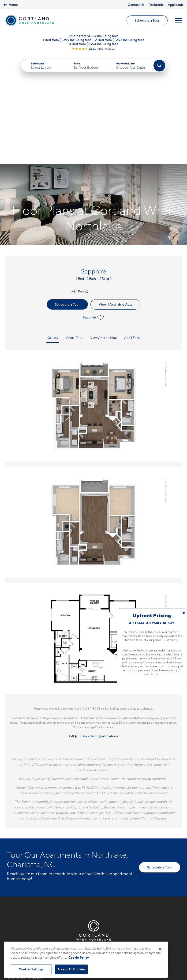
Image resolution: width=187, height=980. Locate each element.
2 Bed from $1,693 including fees (120, 40)
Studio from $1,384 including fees (93, 36)
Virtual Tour (74, 229)
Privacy (72, 939)
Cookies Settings (31, 969)
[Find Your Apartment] (159, 66)
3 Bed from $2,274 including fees (94, 44)
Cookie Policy (79, 958)
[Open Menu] (178, 21)
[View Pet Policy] (46, 880)
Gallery (53, 229)
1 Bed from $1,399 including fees (67, 40)
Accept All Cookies (71, 969)
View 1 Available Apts (115, 196)
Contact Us (136, 5)
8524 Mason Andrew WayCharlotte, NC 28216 (29, 866)
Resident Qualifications (101, 627)
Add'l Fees (80, 183)
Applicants (176, 5)
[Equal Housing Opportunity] (9, 880)
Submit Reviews (92, 939)
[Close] (160, 949)
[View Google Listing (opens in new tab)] (94, 50)
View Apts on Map (103, 229)
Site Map (114, 939)
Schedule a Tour (147, 21)
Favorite (94, 209)
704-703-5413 (20, 855)
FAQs (73, 627)
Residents (156, 5)
